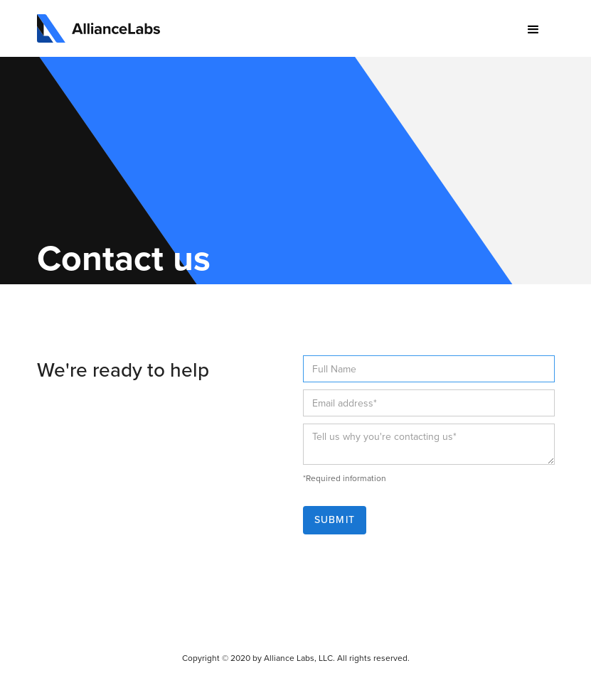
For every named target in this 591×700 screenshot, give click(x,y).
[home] (98, 28)
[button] (533, 30)
